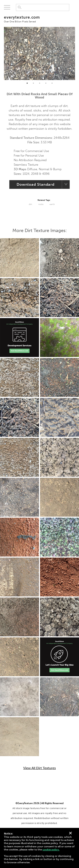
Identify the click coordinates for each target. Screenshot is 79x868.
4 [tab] (46, 83)
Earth (52, 204)
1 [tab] (27, 83)
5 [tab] (52, 83)
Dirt (30, 204)
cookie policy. (51, 849)
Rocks (41, 204)
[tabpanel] (39, 53)
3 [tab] (40, 83)
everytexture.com (39, 19)
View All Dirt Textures (39, 768)
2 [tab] (33, 83)
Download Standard (36, 184)
